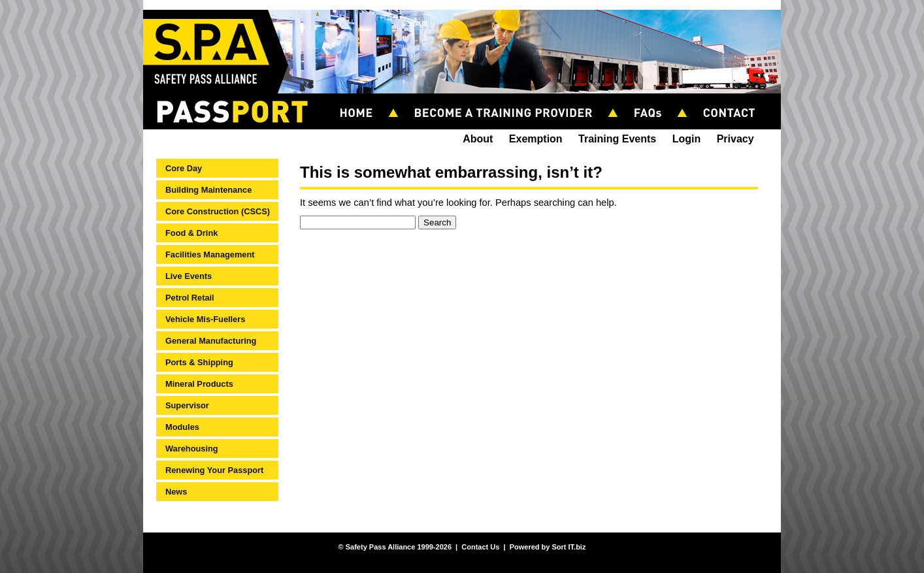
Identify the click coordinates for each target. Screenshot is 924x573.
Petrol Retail (190, 298)
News (176, 492)
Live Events (189, 276)
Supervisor (187, 405)
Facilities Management (210, 254)
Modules (182, 427)
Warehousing (192, 449)
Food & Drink (191, 233)
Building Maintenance (208, 190)
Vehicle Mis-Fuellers (205, 319)
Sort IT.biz (569, 547)
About (478, 139)
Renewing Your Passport (214, 470)
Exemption (536, 139)
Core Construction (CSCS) (218, 211)
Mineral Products (199, 384)
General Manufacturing (211, 341)
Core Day (184, 168)
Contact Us (480, 547)
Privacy (735, 139)
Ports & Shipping (199, 362)
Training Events (617, 139)
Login (687, 139)
